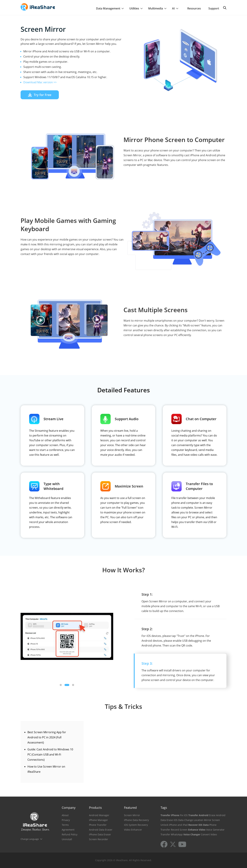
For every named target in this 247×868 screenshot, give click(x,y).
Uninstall (67, 839)
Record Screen (179, 830)
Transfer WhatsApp (172, 834)
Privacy (66, 820)
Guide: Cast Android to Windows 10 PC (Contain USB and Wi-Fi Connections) (50, 754)
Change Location (194, 820)
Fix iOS (184, 815)
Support (214, 8)
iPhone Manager (98, 820)
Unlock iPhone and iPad (174, 825)
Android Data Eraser (101, 830)
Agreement (68, 830)
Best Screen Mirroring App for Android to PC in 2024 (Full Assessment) (47, 737)
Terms (65, 825)
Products (95, 808)
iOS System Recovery (136, 825)
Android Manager (99, 815)
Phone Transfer (98, 825)
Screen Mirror (132, 815)
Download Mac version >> (40, 82)
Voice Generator (215, 830)
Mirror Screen (212, 820)
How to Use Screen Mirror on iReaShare (46, 769)
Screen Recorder (99, 839)
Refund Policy (70, 834)
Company (69, 808)
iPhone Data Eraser (100, 834)
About (65, 815)
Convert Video (209, 834)
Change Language (30, 839)
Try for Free (40, 95)
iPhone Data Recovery (136, 820)
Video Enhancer (133, 830)
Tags (164, 808)
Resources (194, 8)
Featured (130, 808)
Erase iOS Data (175, 820)
